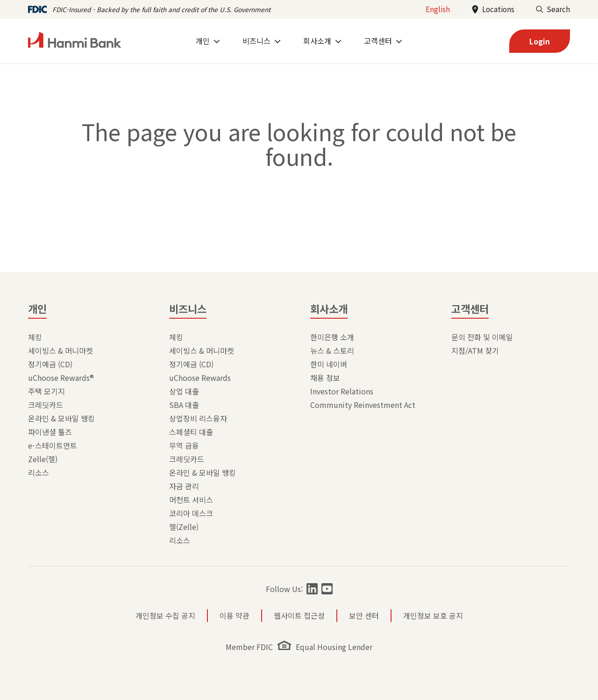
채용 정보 (325, 378)
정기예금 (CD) (50, 364)
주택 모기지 (46, 391)
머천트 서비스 (191, 500)
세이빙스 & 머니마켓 (61, 350)
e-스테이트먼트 (53, 445)
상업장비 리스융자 (198, 418)
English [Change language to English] (438, 9)
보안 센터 (364, 615)
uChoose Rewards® (61, 378)
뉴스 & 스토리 (332, 350)
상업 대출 (184, 391)
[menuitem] (208, 41)
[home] (75, 41)
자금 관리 (184, 486)
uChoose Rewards (200, 378)
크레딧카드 (46, 405)
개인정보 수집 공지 (165, 615)
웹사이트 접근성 (299, 615)
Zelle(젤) (43, 459)
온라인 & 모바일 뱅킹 (61, 418)
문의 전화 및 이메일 (482, 337)
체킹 (35, 337)
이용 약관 (235, 615)
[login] (540, 41)
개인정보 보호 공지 (433, 615)
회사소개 (329, 308)
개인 (37, 308)
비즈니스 (188, 308)
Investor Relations (342, 391)
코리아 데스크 (191, 513)
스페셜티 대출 (191, 432)
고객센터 (470, 308)
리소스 (39, 472)
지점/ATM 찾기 (475, 350)
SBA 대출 (184, 405)
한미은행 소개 (332, 337)
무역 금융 (184, 445)
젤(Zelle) (184, 527)
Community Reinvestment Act (363, 405)
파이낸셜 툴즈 (50, 432)
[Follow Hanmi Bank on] (312, 589)
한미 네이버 (329, 364)
